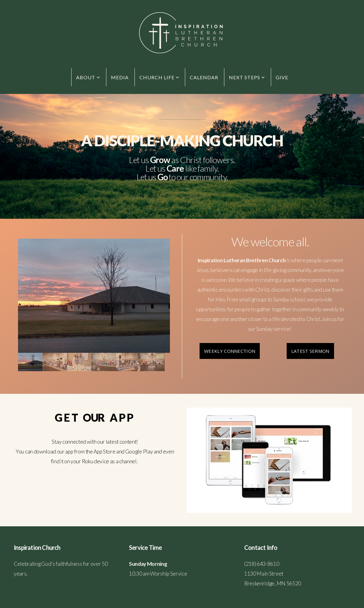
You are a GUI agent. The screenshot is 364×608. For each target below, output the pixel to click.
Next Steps (247, 77)
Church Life (159, 77)
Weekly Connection (230, 351)
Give (282, 77)
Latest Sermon (310, 351)
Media (120, 77)
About (88, 77)
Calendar (204, 77)
